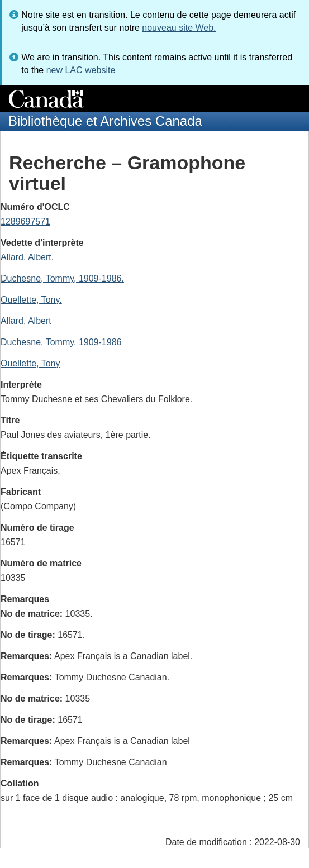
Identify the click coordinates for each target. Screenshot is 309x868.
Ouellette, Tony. (31, 300)
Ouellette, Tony (30, 363)
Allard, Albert (26, 321)
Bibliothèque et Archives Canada (105, 121)
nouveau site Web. (179, 28)
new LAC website (81, 70)
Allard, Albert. (27, 257)
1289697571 (25, 221)
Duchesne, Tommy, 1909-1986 (61, 342)
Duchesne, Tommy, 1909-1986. (62, 278)
